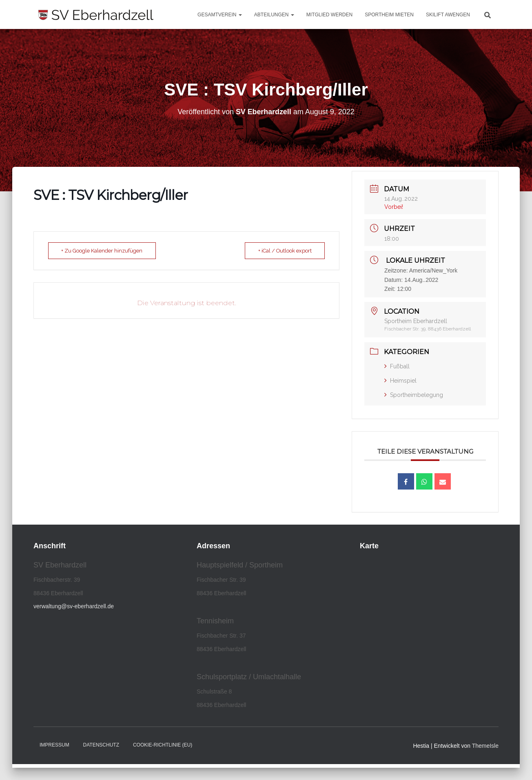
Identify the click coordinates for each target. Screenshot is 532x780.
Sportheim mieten (389, 15)
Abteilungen (274, 15)
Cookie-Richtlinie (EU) (163, 745)
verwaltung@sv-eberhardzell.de (74, 606)
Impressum (54, 745)
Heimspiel (400, 381)
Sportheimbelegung (414, 395)
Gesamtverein (220, 15)
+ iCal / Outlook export (284, 251)
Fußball (397, 366)
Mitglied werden (329, 15)
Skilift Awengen (448, 15)
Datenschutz (101, 745)
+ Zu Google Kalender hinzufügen (103, 251)
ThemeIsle (485, 746)
